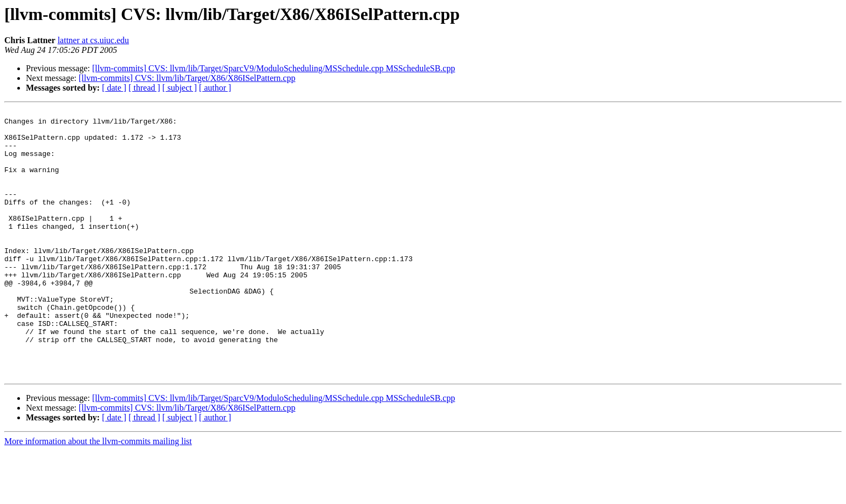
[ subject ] (180, 88)
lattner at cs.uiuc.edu (93, 40)
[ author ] (215, 88)
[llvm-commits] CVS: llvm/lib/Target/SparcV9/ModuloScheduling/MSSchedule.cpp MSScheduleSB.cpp (274, 68)
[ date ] (114, 88)
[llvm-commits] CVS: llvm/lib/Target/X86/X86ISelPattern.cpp (187, 78)
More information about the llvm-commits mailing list (98, 495)
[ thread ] (144, 88)
